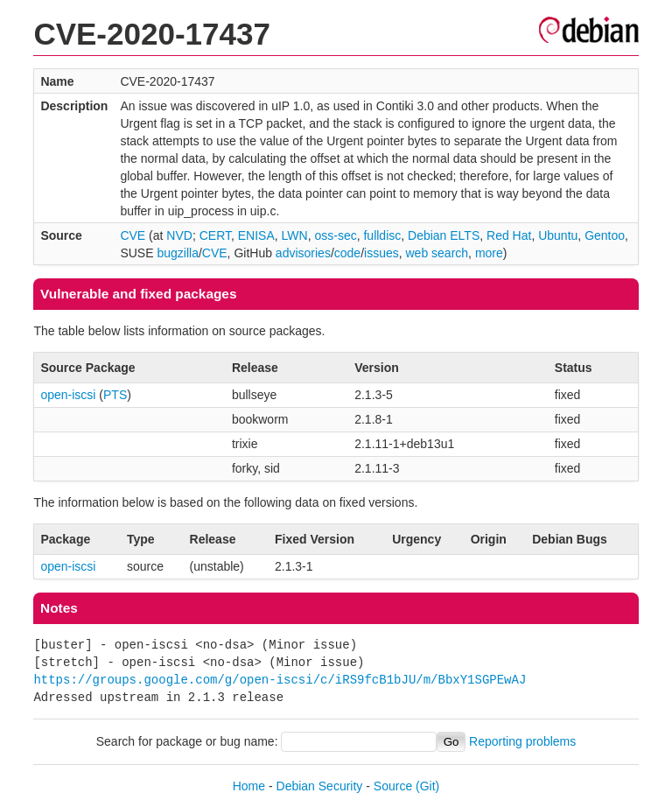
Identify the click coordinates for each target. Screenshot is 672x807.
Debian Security (320, 786)
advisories (303, 253)
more (489, 253)
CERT (215, 235)
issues (381, 253)
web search (437, 253)
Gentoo (605, 235)
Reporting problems (522, 741)
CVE (133, 235)
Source (393, 786)
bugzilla (177, 253)
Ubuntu (558, 235)
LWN (295, 235)
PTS (115, 395)
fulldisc (382, 235)
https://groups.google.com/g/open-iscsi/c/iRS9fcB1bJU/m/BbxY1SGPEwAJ (280, 680)
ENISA (256, 235)
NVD (179, 235)
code (347, 253)
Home (249, 786)
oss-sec (335, 235)
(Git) (427, 786)
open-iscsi (68, 395)
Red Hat (509, 235)
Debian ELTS (444, 235)
